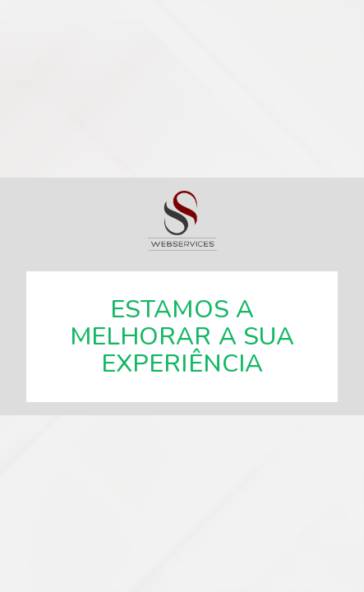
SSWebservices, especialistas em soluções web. (182, 221)
